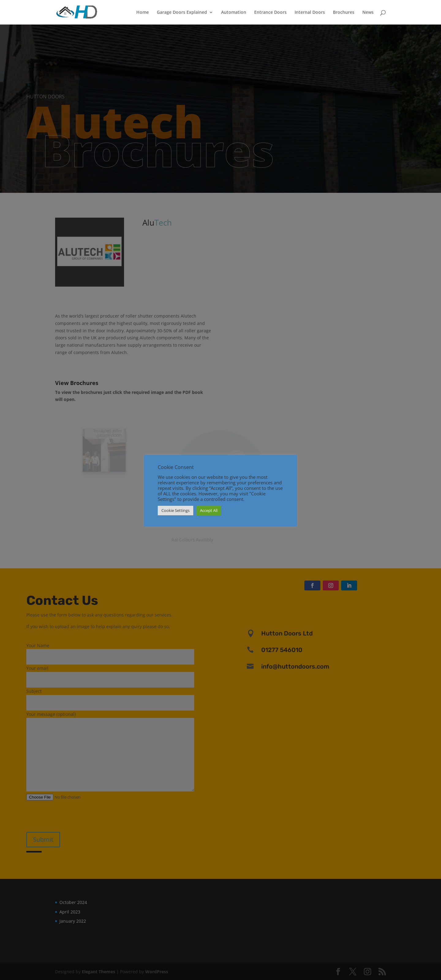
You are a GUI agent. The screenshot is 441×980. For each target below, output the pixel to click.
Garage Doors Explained (182, 13)
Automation (234, 13)
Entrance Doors (270, 13)
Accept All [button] (209, 510)
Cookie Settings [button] (175, 510)
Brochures (344, 13)
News (368, 13)
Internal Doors (310, 13)
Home (143, 13)
